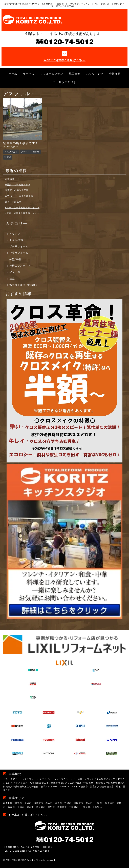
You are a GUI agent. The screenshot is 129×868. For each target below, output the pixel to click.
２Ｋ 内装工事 (13, 202)
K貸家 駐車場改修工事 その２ (22, 208)
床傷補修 (10, 179)
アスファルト (11, 152)
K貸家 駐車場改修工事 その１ (22, 213)
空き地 (36, 152)
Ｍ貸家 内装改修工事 (17, 190)
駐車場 (8, 157)
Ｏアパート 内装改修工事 (19, 196)
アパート (25, 152)
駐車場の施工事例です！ (21, 143)
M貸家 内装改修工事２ (18, 185)
